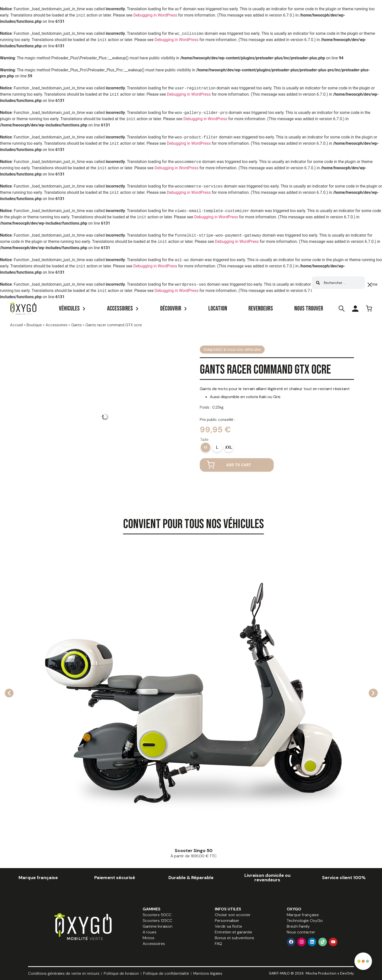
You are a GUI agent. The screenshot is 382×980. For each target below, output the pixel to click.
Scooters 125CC (157, 921)
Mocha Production (321, 973)
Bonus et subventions (234, 938)
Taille (204, 440)
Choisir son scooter (233, 915)
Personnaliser (227, 921)
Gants (76, 325)
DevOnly (347, 973)
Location (218, 309)
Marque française (303, 915)
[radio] (206, 447)
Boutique (34, 325)
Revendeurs (261, 309)
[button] (9, 693)
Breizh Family (298, 926)
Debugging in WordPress (155, 15)
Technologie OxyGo (305, 921)
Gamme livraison (158, 926)
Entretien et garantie (233, 932)
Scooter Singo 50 (194, 851)
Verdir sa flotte (228, 926)
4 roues (150, 932)
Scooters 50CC (157, 915)
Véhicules (69, 309)
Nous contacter (301, 932)
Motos (149, 938)
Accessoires (120, 309)
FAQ (218, 944)
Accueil (16, 325)
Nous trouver (309, 309)
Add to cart (239, 465)
